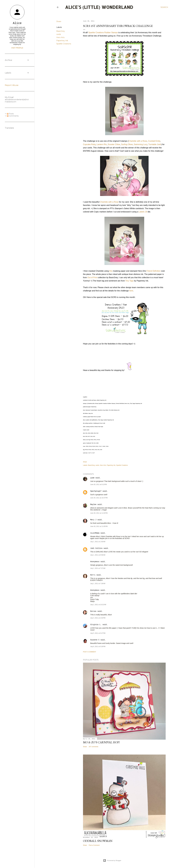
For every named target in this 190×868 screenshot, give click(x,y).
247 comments (93, 747)
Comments (13, 116)
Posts (10, 114)
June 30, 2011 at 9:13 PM (99, 484)
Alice (17, 23)
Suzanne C (95, 640)
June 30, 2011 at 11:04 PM (99, 513)
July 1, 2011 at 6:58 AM (98, 555)
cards (59, 34)
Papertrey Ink (62, 41)
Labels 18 (143, 212)
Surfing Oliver (127, 144)
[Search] (164, 7)
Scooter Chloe (114, 144)
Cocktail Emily (154, 141)
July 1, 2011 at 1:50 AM (98, 542)
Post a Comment (90, 652)
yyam (92, 478)
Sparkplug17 (96, 491)
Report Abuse (12, 85)
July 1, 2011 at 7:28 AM (98, 584)
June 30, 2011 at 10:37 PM (99, 498)
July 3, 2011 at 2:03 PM (98, 618)
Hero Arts (60, 37)
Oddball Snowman (98, 841)
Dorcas (93, 611)
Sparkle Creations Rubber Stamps (103, 33)
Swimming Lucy (141, 144)
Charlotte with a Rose (138, 141)
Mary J (93, 520)
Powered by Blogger (112, 860)
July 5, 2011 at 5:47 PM (98, 633)
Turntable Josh (155, 144)
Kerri (93, 575)
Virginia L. (96, 625)
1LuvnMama (95, 533)
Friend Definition (154, 271)
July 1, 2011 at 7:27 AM (98, 568)
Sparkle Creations (64, 44)
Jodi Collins (96, 548)
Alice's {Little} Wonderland (99, 7)
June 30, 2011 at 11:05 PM (99, 526)
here (131, 291)
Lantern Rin (102, 144)
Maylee (93, 504)
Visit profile (17, 48)
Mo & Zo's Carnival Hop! (101, 742)
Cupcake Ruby (89, 144)
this (111, 271)
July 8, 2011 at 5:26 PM (98, 647)
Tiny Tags (129, 281)
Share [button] (59, 21)
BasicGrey (61, 31)
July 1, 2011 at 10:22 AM (98, 605)
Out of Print (92, 277)
